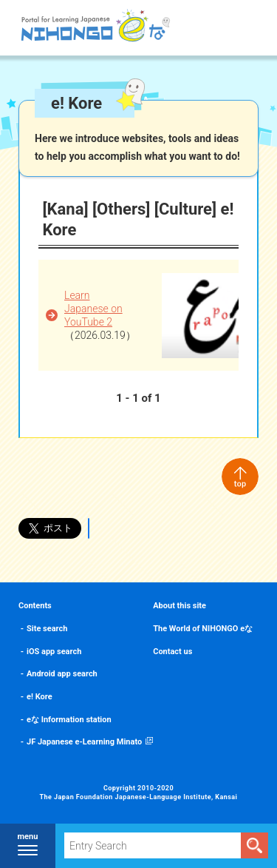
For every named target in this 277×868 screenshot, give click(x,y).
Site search (47, 629)
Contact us (172, 652)
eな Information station (69, 720)
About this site (179, 606)
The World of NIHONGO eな (203, 629)
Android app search (62, 674)
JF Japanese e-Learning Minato (84, 742)
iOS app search (54, 652)
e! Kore (40, 697)
